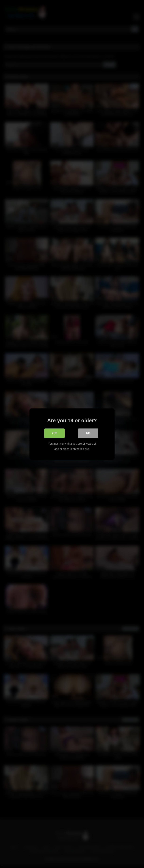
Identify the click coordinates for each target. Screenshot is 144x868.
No (88, 433)
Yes (54, 433)
